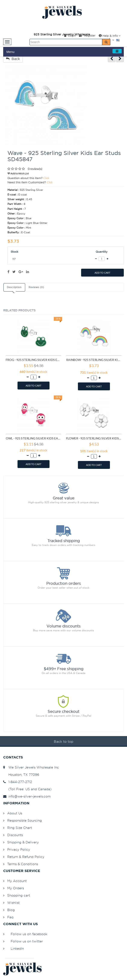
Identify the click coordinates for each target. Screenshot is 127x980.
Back (13, 59)
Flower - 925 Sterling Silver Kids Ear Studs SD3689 (94, 438)
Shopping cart (19, 895)
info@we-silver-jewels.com (27, 796)
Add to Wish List (18, 173)
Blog (11, 910)
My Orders (16, 888)
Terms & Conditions (23, 864)
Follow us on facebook (29, 934)
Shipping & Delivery (23, 842)
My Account (17, 881)
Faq (10, 917)
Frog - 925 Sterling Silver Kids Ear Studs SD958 (33, 360)
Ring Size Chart (20, 828)
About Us (15, 813)
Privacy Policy (19, 849)
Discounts (15, 835)
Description (14, 287)
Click (46, 178)
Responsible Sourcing (25, 820)
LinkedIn (17, 949)
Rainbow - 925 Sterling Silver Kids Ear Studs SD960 (94, 360)
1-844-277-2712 (18, 782)
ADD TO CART (102, 273)
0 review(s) (35, 169)
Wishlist (13, 903)
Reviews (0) (36, 287)
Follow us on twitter (27, 941)
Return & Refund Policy (26, 857)
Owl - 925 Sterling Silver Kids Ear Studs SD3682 (33, 438)
